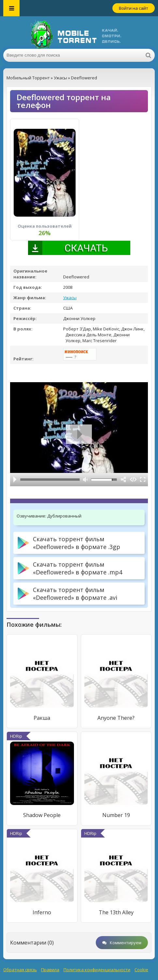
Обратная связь (20, 970)
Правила (50, 970)
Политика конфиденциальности (97, 970)
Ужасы (70, 298)
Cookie (141, 970)
